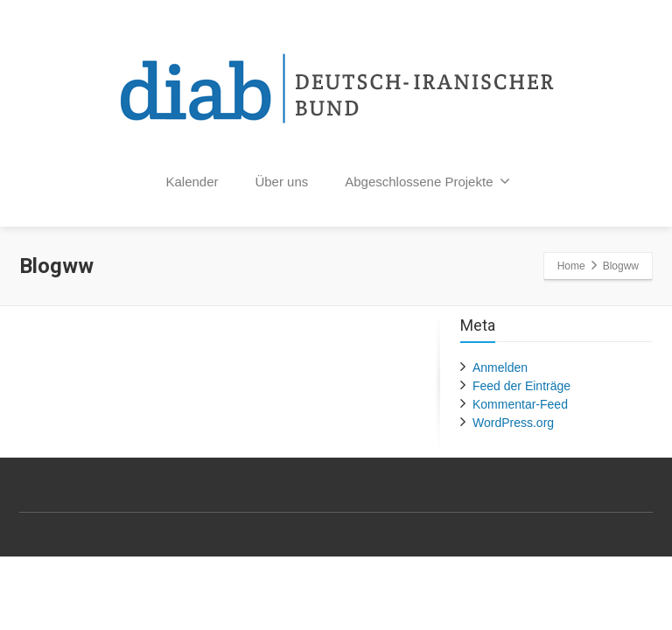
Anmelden (500, 367)
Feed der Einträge (521, 386)
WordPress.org (513, 423)
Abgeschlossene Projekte (427, 181)
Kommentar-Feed (520, 404)
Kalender (192, 182)
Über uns (281, 182)
